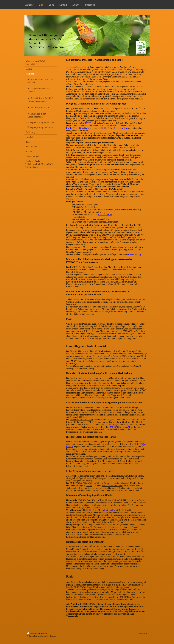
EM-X (89, 486)
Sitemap (44, 633)
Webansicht (143, 633)
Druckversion (34, 633)
